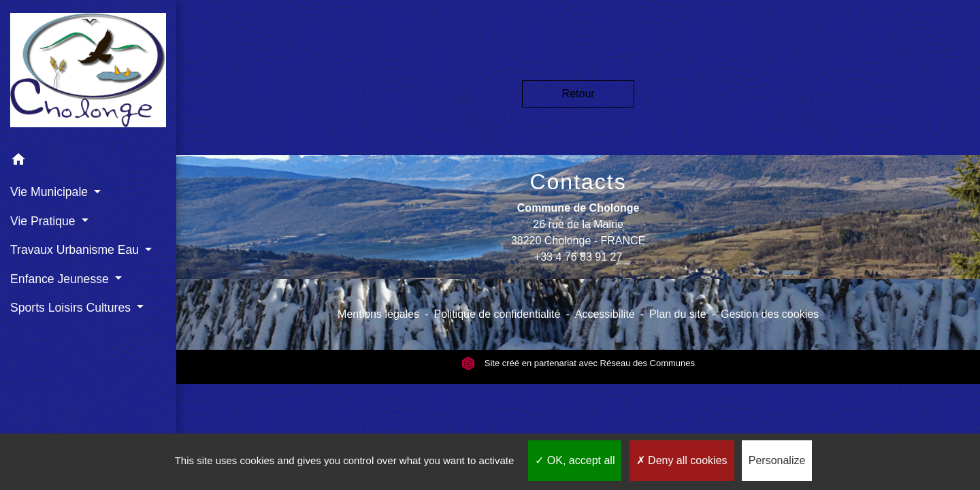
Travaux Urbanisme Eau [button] (76, 250)
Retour (578, 94)
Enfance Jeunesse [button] (61, 279)
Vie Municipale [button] (51, 192)
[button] (88, 162)
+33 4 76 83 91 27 (578, 257)
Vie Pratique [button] (44, 221)
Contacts (578, 182)
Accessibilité (605, 314)
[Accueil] (88, 72)
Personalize (777, 460)
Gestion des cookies (770, 314)
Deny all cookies (682, 460)
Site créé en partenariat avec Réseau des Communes (578, 363)
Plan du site (678, 314)
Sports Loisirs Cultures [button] (72, 308)
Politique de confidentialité (497, 314)
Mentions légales (378, 314)
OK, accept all (575, 460)
